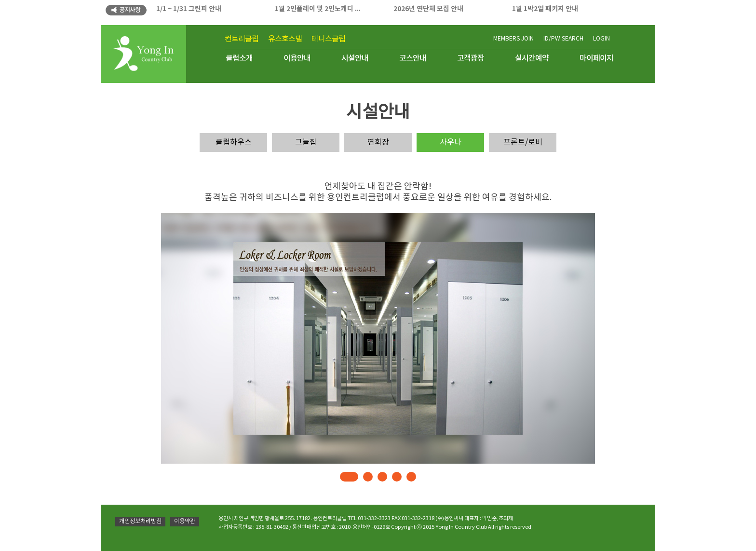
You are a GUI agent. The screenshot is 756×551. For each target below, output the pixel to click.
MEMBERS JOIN (513, 39)
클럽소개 (239, 58)
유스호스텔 (285, 39)
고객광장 (471, 58)
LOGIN (601, 39)
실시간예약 (532, 58)
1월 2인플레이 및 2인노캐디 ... (318, 9)
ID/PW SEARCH (563, 39)
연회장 (378, 142)
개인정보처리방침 (140, 521)
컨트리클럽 (242, 39)
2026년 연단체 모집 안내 (428, 9)
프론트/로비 (523, 142)
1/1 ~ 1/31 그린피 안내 (189, 9)
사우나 (451, 142)
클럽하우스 (234, 142)
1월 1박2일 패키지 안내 (545, 9)
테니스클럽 (328, 39)
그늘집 (306, 142)
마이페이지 (596, 58)
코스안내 (413, 58)
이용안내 (297, 58)
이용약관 (185, 521)
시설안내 (355, 58)
